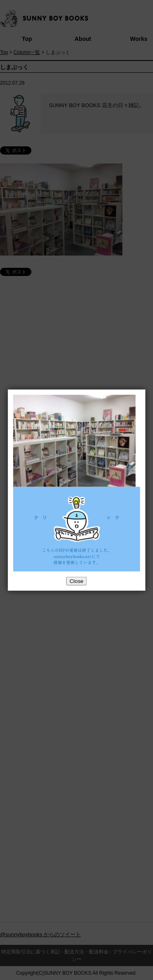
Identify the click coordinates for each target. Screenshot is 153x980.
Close (76, 581)
